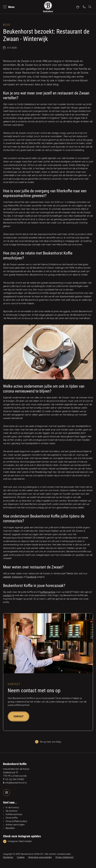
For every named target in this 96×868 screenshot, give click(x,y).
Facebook (31, 577)
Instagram (17, 577)
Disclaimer (8, 857)
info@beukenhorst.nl (16, 783)
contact (7, 595)
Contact (19, 716)
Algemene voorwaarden (40, 857)
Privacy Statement (64, 857)
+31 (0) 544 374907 (15, 779)
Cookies (21, 857)
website (7, 577)
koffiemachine (48, 592)
